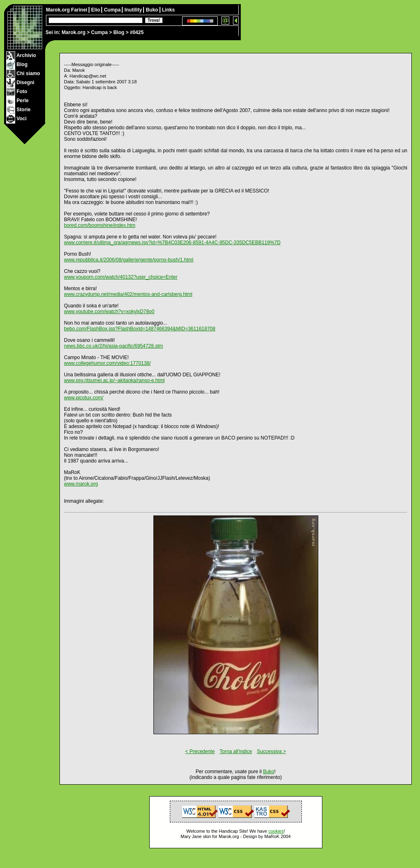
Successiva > (271, 751)
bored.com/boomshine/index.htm (100, 225)
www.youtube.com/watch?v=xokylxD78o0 (109, 311)
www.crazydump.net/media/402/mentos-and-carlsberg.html (128, 294)
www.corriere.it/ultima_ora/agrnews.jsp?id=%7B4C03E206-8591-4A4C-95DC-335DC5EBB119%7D (172, 243)
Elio (96, 10)
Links (168, 10)
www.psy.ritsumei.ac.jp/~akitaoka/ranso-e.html (114, 380)
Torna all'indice (236, 751)
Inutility (134, 10)
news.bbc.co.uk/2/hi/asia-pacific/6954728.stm (113, 346)
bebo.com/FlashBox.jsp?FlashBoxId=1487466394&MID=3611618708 (140, 329)
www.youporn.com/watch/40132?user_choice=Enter (121, 277)
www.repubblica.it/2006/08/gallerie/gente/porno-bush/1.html (129, 260)
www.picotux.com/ (84, 398)
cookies (276, 831)
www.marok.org (81, 484)
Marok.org (73, 32)
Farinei (80, 10)
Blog (119, 32)
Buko (152, 10)
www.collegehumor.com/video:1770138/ (107, 363)
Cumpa (99, 32)
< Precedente (200, 751)
